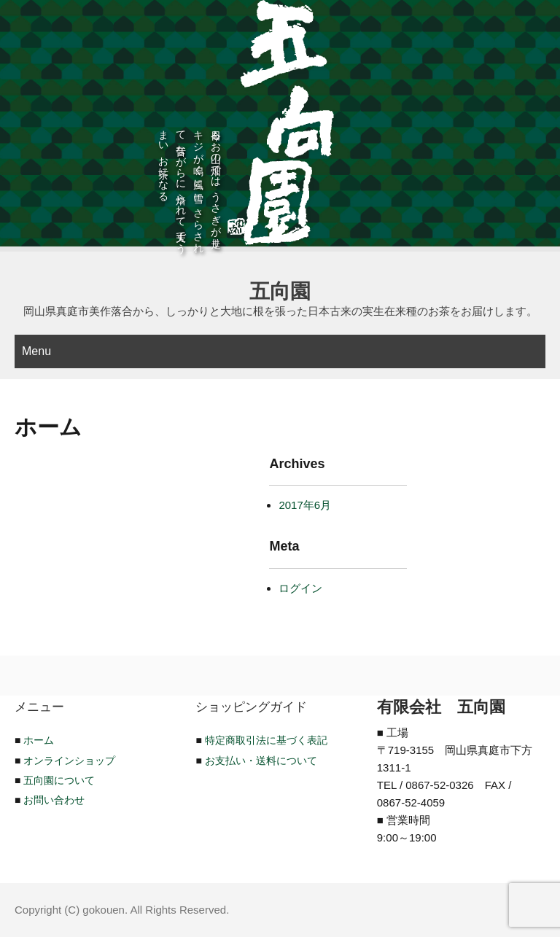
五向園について (59, 780)
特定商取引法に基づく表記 (266, 740)
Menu (36, 351)
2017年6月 (305, 505)
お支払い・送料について (261, 761)
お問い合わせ (54, 800)
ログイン (300, 588)
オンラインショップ (69, 761)
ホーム (39, 740)
